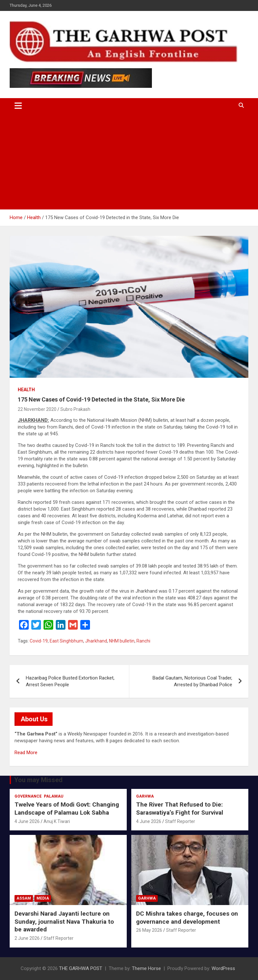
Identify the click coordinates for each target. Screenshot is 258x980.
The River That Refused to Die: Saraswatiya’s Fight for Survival (180, 809)
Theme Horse (146, 968)
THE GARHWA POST (81, 968)
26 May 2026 (149, 930)
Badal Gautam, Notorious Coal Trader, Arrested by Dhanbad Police (192, 681)
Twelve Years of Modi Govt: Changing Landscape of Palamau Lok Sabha (67, 809)
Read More (26, 753)
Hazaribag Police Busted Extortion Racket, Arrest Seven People (70, 681)
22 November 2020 (37, 409)
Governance (28, 796)
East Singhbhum (66, 641)
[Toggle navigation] (18, 106)
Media (43, 898)
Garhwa (145, 796)
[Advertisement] (129, 161)
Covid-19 (39, 641)
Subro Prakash (75, 409)
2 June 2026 (27, 938)
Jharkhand (96, 641)
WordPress (223, 968)
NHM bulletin (122, 641)
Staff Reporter (180, 821)
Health (26, 390)
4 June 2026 (27, 821)
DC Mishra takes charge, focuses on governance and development (187, 918)
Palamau (54, 796)
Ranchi (143, 641)
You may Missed (38, 780)
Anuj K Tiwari (57, 821)
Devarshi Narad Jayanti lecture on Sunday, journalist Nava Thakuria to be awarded (64, 921)
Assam (24, 898)
